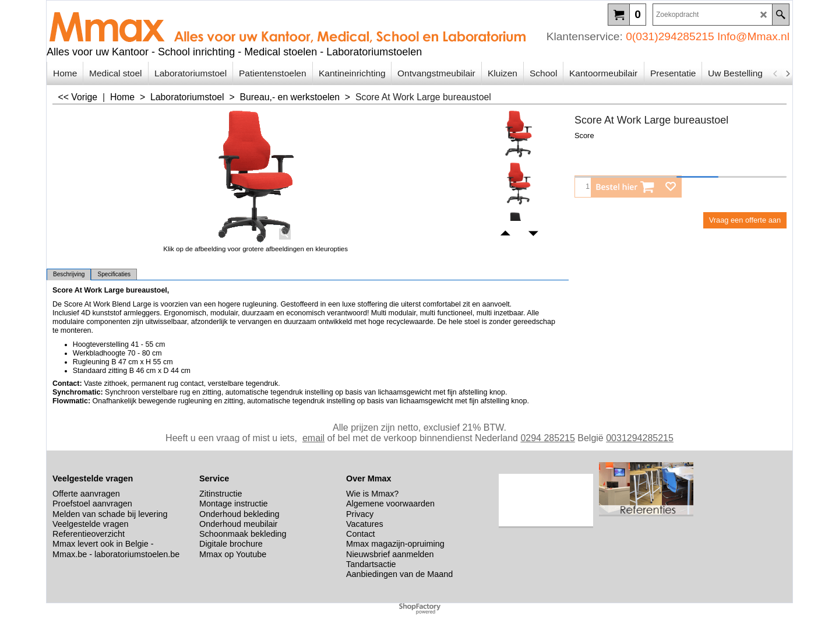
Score (584, 136)
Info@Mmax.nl (753, 36)
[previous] (775, 73)
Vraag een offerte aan (745, 220)
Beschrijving (69, 274)
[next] (787, 73)
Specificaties (114, 274)
